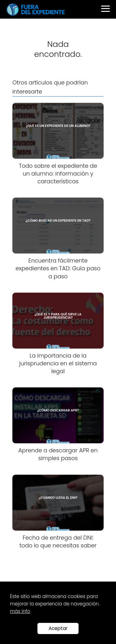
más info (20, 611)
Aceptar (58, 628)
